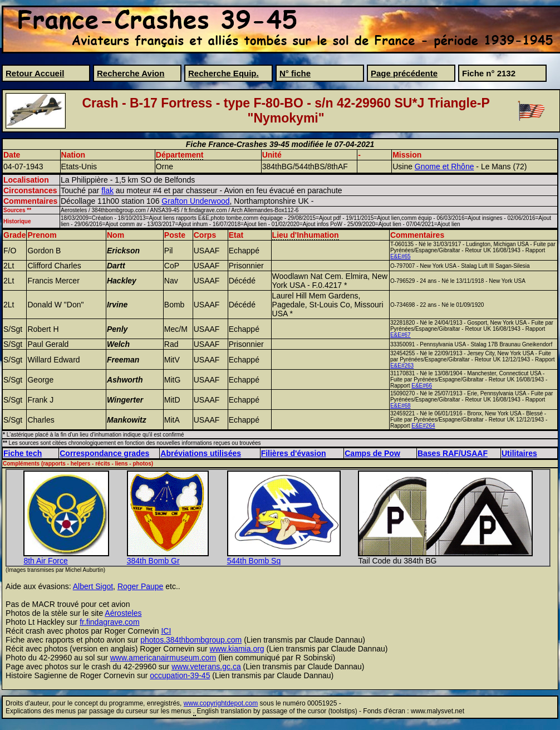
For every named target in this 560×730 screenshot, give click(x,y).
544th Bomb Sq (254, 561)
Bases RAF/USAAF (453, 453)
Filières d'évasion (294, 453)
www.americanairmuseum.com (163, 658)
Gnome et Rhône (444, 166)
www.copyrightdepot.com (221, 703)
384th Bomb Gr (153, 561)
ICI (166, 631)
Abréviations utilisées (201, 453)
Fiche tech (23, 453)
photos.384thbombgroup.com (191, 640)
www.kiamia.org (237, 649)
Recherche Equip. (223, 73)
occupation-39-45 (180, 675)
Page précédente (404, 73)
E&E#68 (401, 406)
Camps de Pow (372, 453)
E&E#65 (401, 256)
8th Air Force (45, 561)
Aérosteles (123, 613)
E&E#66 (422, 386)
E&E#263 (402, 366)
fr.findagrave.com (109, 622)
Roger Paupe (141, 586)
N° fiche (295, 73)
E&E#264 (423, 426)
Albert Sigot (93, 586)
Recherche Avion (131, 73)
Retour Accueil (35, 73)
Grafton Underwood (195, 201)
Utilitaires (519, 453)
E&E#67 (401, 335)
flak (107, 190)
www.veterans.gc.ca (206, 667)
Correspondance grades (104, 453)
